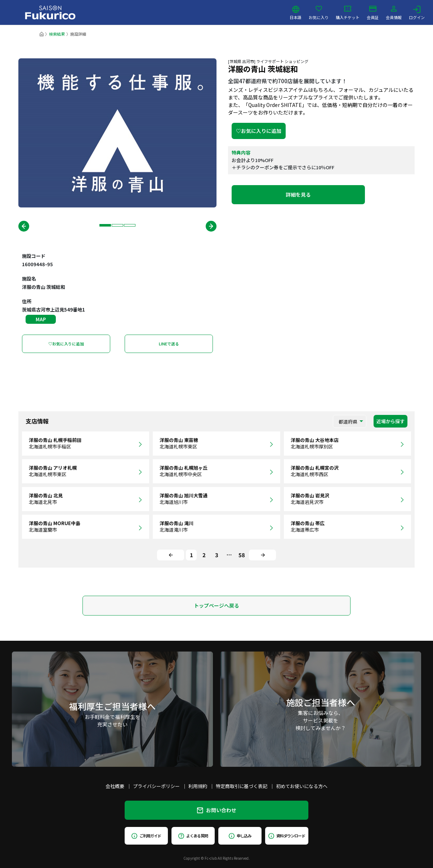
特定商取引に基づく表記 (242, 786)
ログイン (417, 13)
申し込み (240, 836)
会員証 (373, 13)
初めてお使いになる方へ (302, 786)
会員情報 (394, 13)
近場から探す (390, 421)
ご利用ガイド (146, 836)
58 (242, 555)
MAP (41, 319)
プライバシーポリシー (156, 786)
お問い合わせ (217, 810)
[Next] (262, 555)
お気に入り (319, 13)
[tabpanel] (117, 133)
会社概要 (115, 786)
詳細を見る (298, 194)
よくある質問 (193, 836)
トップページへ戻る (216, 605)
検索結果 (57, 34)
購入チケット (348, 13)
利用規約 (198, 786)
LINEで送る (169, 344)
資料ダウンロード (287, 836)
